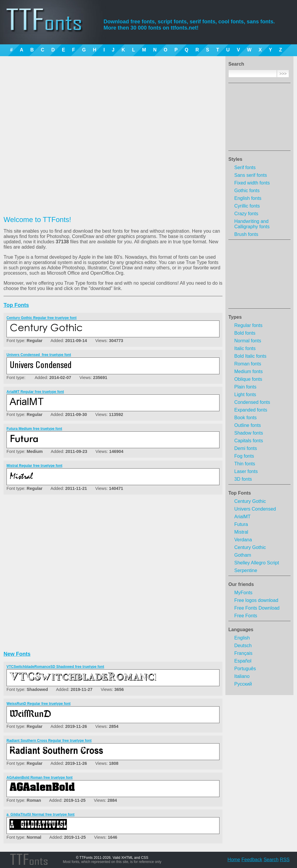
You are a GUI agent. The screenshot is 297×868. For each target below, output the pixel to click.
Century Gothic (250, 501)
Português (245, 669)
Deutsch (243, 646)
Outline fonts (248, 425)
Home (234, 860)
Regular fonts (248, 325)
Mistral (241, 532)
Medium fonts (248, 371)
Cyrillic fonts (247, 206)
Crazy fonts (246, 214)
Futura (241, 524)
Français (243, 653)
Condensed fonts (252, 402)
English (242, 638)
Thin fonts (245, 464)
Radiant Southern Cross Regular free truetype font (49, 741)
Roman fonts (248, 364)
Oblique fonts (248, 379)
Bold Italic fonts (250, 356)
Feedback (252, 860)
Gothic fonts (247, 191)
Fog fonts (244, 456)
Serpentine (246, 570)
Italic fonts (245, 348)
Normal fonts (248, 341)
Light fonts (245, 395)
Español (243, 661)
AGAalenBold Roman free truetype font (39, 778)
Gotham (243, 555)
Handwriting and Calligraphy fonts (252, 224)
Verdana (243, 540)
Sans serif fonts (251, 175)
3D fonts (243, 479)
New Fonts (17, 654)
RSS (285, 860)
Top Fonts (240, 493)
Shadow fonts (249, 433)
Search (271, 860)
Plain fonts (245, 387)
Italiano (242, 676)
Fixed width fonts (252, 183)
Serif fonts (245, 167)
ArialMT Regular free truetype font (35, 392)
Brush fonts (246, 234)
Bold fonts (245, 333)
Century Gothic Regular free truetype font (42, 318)
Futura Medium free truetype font (34, 429)
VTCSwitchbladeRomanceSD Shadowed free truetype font (55, 667)
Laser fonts (246, 471)
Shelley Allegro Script (257, 563)
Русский (243, 684)
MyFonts (243, 593)
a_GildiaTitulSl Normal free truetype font (41, 814)
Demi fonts (246, 448)
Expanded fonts (251, 410)
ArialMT (242, 517)
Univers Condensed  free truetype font (39, 355)
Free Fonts (246, 616)
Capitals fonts (249, 441)
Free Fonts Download (257, 608)
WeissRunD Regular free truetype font (38, 704)
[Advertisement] (259, 119)
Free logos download (256, 600)
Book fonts (246, 418)
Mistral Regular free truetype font (34, 466)
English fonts (248, 198)
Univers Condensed (255, 509)
